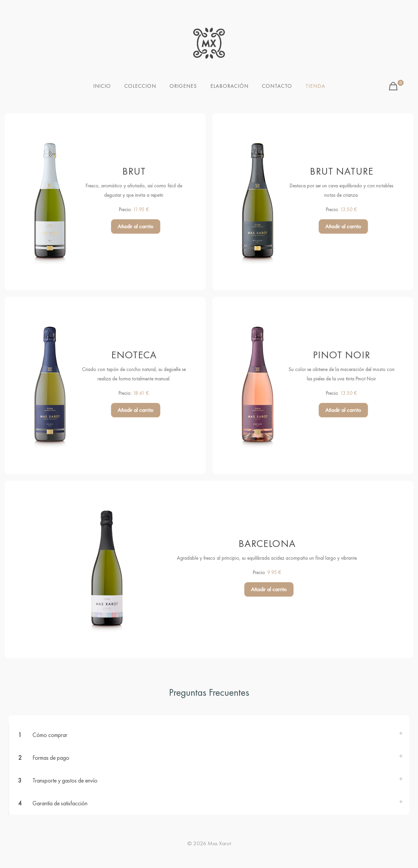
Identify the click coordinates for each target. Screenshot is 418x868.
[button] (209, 735)
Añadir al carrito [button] (135, 227)
